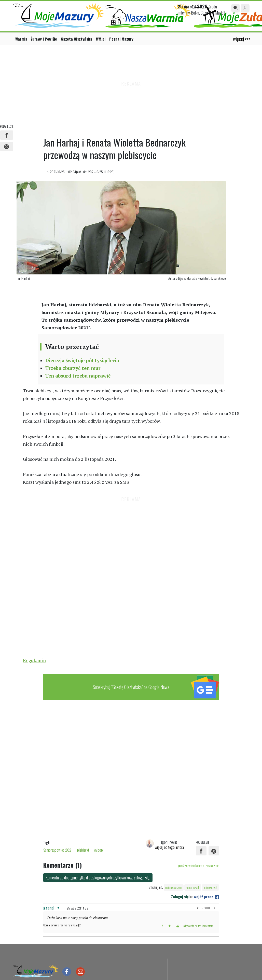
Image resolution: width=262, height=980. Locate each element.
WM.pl (101, 39)
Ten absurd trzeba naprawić (78, 376)
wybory (99, 850)
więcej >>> (242, 39)
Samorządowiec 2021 (58, 850)
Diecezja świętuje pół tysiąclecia (82, 360)
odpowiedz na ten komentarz (198, 926)
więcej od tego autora (169, 847)
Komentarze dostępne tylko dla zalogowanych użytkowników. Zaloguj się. (98, 878)
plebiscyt (83, 850)
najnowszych (210, 887)
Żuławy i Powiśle (44, 39)
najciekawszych (174, 887)
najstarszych (193, 887)
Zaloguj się (180, 897)
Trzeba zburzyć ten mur (73, 368)
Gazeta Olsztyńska (77, 39)
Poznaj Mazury (121, 39)
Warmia (21, 39)
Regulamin (34, 660)
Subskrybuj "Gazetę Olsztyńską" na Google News (131, 687)
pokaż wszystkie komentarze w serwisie (199, 865)
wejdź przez (206, 897)
